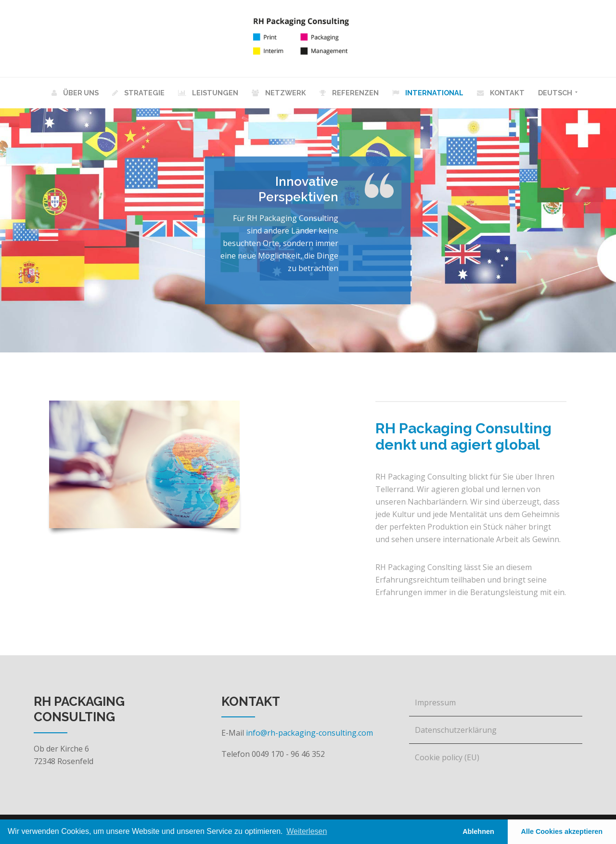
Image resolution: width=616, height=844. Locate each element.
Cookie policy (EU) (447, 757)
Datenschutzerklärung (456, 730)
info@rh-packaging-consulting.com (309, 733)
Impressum (435, 702)
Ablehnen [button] (478, 831)
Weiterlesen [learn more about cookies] (307, 831)
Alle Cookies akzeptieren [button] (562, 831)
